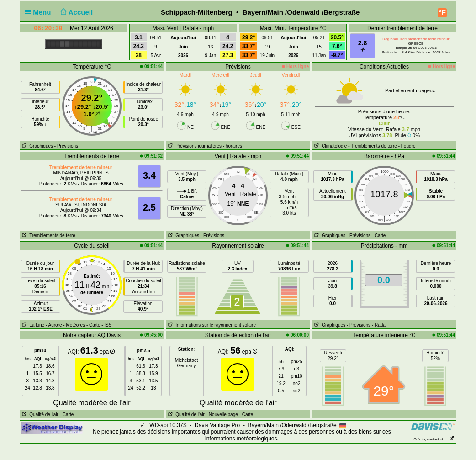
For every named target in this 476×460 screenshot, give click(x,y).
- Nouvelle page (222, 415)
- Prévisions (66, 146)
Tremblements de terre (48, 235)
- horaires (233, 146)
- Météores (74, 325)
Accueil (76, 12)
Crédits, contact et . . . (434, 439)
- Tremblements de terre (373, 146)
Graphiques (37, 146)
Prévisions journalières (194, 146)
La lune (32, 325)
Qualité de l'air (39, 415)
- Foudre (407, 146)
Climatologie (330, 146)
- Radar (379, 325)
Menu (40, 12)
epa (107, 352)
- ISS (106, 325)
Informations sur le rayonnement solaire (211, 325)
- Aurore (54, 325)
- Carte (379, 235)
